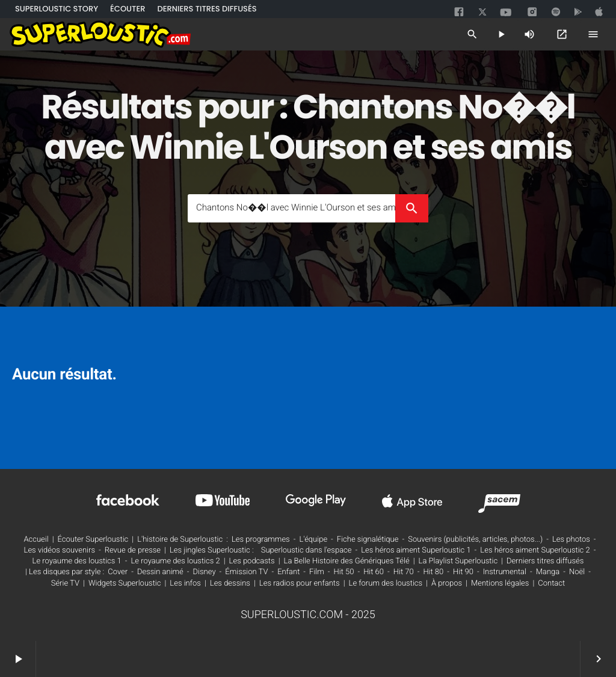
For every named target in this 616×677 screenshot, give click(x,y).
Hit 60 (374, 572)
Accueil (36, 540)
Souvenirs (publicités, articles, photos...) (475, 540)
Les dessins (230, 584)
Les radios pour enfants (300, 584)
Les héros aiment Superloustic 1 (416, 550)
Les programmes (261, 540)
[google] (579, 12)
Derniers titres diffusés (545, 561)
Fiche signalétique (368, 540)
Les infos (185, 584)
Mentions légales (500, 584)
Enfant (288, 572)
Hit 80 (433, 572)
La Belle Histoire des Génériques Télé (347, 561)
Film (317, 572)
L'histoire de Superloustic (180, 540)
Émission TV (246, 572)
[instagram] (532, 13)
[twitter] (484, 11)
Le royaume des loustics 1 (77, 561)
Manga (548, 572)
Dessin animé (160, 572)
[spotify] (556, 12)
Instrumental (505, 572)
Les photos (571, 540)
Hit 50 (344, 572)
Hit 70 (404, 572)
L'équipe (313, 540)
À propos (447, 584)
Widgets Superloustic (125, 584)
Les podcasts (252, 561)
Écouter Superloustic (93, 540)
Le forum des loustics (386, 584)
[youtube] (506, 13)
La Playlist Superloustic (458, 561)
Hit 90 (463, 572)
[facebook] (460, 12)
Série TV (65, 584)
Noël (577, 572)
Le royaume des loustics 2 (176, 561)
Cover (118, 572)
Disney (205, 572)
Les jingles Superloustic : (212, 550)
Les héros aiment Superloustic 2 (535, 550)
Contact (551, 584)
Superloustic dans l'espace (306, 550)
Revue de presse (133, 550)
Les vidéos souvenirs (60, 550)
